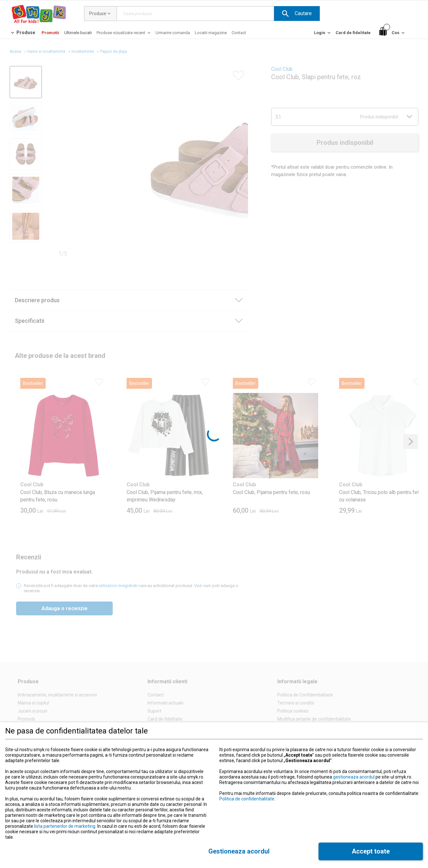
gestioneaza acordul (354, 777)
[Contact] (239, 33)
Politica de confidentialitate (247, 799)
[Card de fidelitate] (353, 33)
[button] (297, 14)
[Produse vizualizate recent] (124, 34)
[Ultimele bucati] (78, 33)
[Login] (323, 34)
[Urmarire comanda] (173, 33)
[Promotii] (50, 33)
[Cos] (393, 33)
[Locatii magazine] (211, 33)
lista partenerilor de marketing (65, 826)
